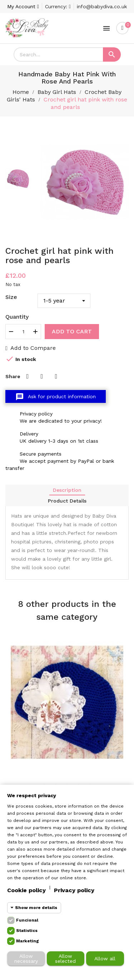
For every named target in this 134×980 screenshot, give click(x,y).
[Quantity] (23, 332)
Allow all (105, 958)
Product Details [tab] (67, 501)
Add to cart (72, 331)
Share (28, 376)
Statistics (27, 931)
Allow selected (65, 958)
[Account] (23, 6)
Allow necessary (26, 958)
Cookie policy (26, 890)
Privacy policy (74, 890)
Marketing (28, 941)
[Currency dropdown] (58, 6)
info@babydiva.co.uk (102, 6)
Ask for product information (56, 397)
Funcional (27, 920)
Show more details (36, 908)
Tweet (42, 376)
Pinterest (56, 376)
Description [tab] (67, 490)
